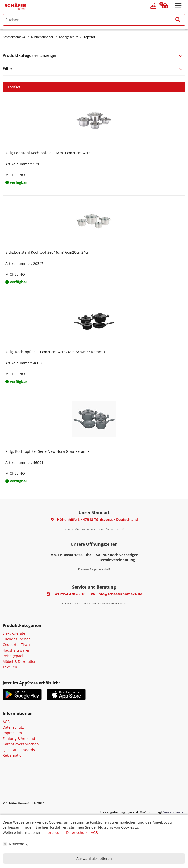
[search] (94, 20)
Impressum (12, 733)
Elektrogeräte (14, 633)
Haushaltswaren (16, 650)
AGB (6, 722)
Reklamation (13, 755)
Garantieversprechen (21, 744)
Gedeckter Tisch (16, 645)
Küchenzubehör (16, 639)
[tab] (94, 56)
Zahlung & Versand (19, 738)
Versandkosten (174, 812)
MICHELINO (15, 175)
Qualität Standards (19, 750)
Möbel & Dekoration (20, 661)
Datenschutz (13, 727)
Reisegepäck (13, 656)
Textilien (10, 667)
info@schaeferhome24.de (120, 594)
